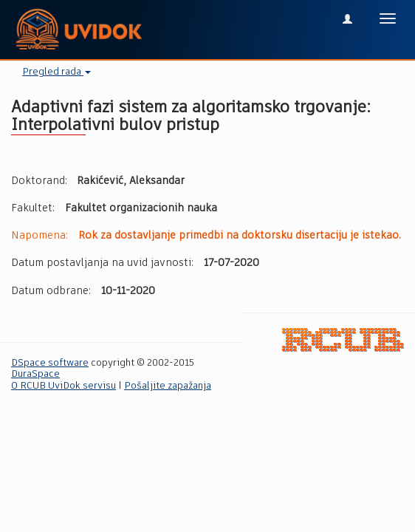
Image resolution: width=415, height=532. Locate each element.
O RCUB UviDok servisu (64, 386)
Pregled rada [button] (56, 72)
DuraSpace (35, 374)
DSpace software (50, 363)
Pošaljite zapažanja (168, 386)
